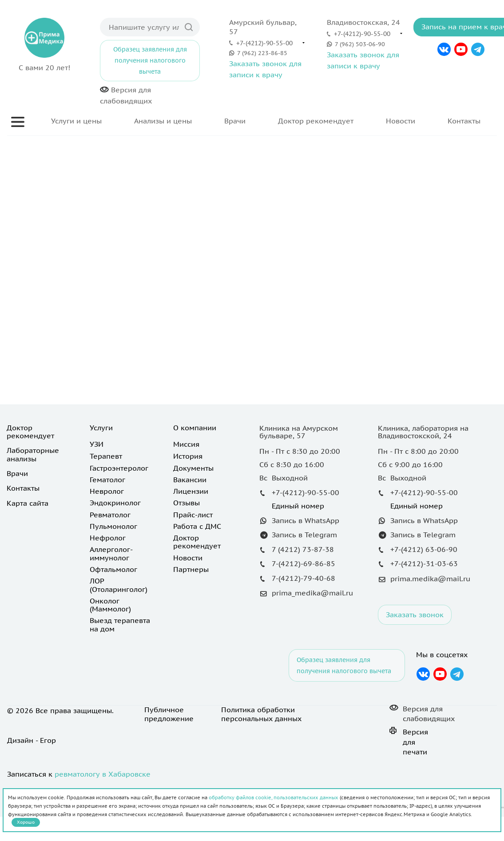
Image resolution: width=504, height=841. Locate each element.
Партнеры (191, 569)
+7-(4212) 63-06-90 (424, 549)
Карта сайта (28, 503)
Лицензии (191, 491)
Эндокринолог (115, 503)
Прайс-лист (193, 515)
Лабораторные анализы (33, 454)
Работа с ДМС (197, 526)
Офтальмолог (113, 569)
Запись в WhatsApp (306, 520)
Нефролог (108, 538)
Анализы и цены (163, 121)
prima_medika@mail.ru (312, 593)
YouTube (461, 49)
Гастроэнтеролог (119, 468)
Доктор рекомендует (316, 121)
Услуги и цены (76, 121)
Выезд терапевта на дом (120, 624)
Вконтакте (444, 49)
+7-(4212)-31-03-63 (424, 563)
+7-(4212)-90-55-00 (264, 43)
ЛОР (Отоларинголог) (119, 585)
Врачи (235, 121)
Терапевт (106, 456)
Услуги (101, 428)
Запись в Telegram (304, 535)
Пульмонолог (113, 526)
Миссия (186, 444)
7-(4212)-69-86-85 (304, 563)
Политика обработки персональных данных (261, 714)
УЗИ (97, 444)
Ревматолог (110, 515)
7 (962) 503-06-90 (360, 44)
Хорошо (26, 822)
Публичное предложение (169, 714)
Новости (401, 121)
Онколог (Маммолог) (110, 605)
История (188, 456)
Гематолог (107, 480)
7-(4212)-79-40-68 (304, 578)
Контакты (464, 121)
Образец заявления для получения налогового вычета (150, 60)
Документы (193, 468)
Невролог (107, 491)
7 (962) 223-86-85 (262, 53)
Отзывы (187, 503)
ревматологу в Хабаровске (103, 774)
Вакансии (190, 480)
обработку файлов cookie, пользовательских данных (274, 797)
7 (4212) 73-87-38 (303, 549)
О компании (195, 428)
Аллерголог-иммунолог (111, 553)
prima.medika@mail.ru (430, 579)
